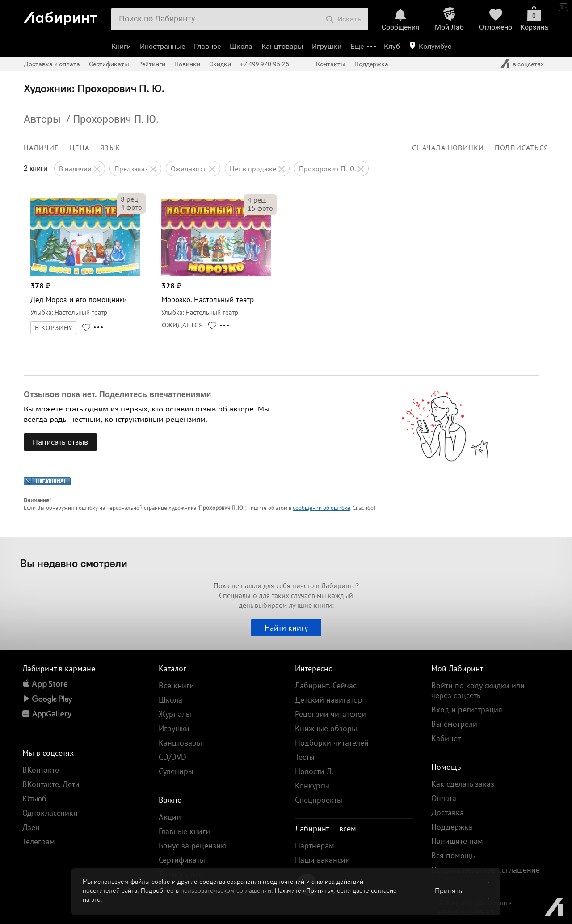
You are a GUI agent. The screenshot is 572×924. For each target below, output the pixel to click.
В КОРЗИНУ (54, 328)
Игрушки (327, 46)
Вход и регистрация (467, 710)
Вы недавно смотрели (74, 563)
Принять (448, 890)
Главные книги (184, 831)
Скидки (220, 64)
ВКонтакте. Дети (51, 784)
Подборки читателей (332, 743)
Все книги (176, 685)
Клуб (392, 46)
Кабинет (446, 738)
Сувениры (176, 771)
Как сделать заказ (463, 784)
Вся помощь (453, 855)
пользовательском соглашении (226, 890)
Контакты (331, 64)
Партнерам (315, 846)
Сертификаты (109, 64)
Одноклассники (50, 813)
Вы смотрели (454, 724)
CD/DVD (172, 757)
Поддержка (371, 64)
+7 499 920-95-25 (265, 64)
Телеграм (39, 841)
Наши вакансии (322, 860)
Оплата (444, 798)
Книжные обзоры (326, 728)
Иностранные (162, 46)
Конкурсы (312, 786)
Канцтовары (282, 46)
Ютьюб (34, 799)
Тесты (305, 757)
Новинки (187, 64)
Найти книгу (286, 628)
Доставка (448, 812)
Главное (207, 46)
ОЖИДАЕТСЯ (183, 325)
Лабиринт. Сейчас (326, 685)
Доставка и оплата (52, 64)
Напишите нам (457, 841)
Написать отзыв (60, 442)
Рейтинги (152, 64)
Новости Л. (314, 771)
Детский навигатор (329, 700)
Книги (121, 46)
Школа (241, 46)
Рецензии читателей (330, 714)
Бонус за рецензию (193, 846)
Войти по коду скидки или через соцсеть (478, 690)
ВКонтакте (41, 770)
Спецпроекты (319, 800)
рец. (130, 199)
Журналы (175, 714)
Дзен (31, 827)
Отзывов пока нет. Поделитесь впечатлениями (118, 394)
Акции (170, 817)
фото (131, 207)
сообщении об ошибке (322, 508)
